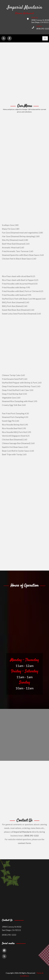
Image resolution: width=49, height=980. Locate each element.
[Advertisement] (24, 73)
